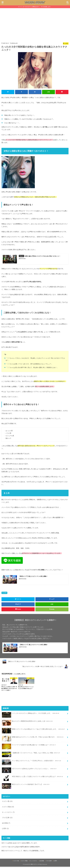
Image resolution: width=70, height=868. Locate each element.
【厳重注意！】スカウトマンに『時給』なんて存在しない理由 (31, 755)
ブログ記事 (7, 819)
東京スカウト (34, 866)
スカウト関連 (8, 808)
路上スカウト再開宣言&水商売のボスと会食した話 (27, 723)
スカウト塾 (7, 803)
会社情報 (6, 824)
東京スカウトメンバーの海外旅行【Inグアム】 (26, 786)
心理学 (5, 594)
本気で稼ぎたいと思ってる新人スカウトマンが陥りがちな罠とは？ (33, 779)
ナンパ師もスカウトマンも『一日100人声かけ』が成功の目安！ (32, 763)
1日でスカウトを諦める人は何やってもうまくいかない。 (29, 771)
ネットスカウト (8, 813)
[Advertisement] (35, 22)
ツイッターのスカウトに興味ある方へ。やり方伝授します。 (36, 7)
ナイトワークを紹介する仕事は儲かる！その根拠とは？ (29, 747)
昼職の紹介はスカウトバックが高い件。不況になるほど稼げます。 (33, 739)
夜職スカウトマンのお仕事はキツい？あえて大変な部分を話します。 (33, 731)
